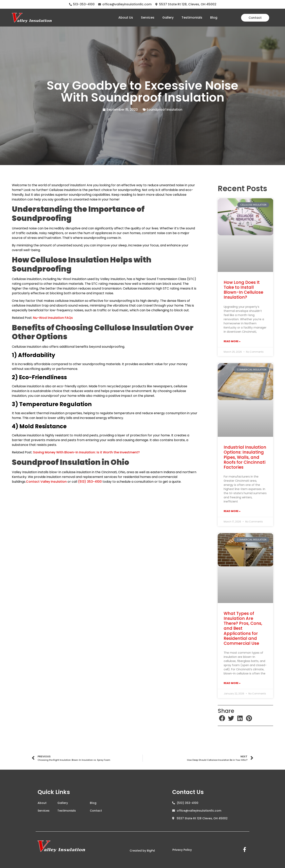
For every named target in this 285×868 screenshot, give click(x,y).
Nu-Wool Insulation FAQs (53, 318)
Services (148, 18)
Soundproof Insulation (164, 110)
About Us (126, 18)
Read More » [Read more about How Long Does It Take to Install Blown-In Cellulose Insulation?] (232, 341)
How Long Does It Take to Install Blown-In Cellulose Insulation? (243, 290)
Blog (214, 18)
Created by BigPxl (142, 851)
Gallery (168, 18)
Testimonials (192, 18)
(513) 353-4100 (90, 482)
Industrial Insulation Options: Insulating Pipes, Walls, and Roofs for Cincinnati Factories (245, 457)
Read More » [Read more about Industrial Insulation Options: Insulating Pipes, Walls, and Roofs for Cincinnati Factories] (232, 511)
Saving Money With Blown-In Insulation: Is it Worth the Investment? (86, 452)
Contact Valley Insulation (46, 482)
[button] (222, 718)
